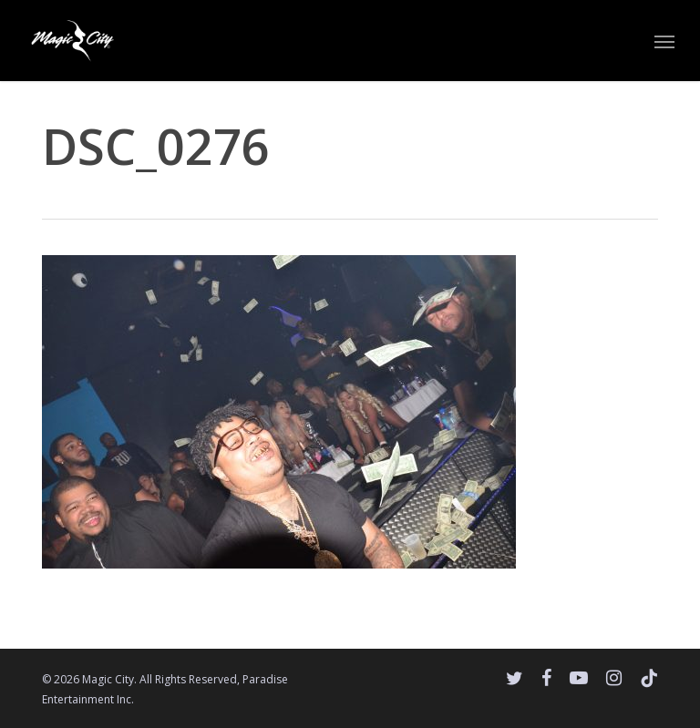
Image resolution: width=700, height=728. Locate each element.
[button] (664, 41)
